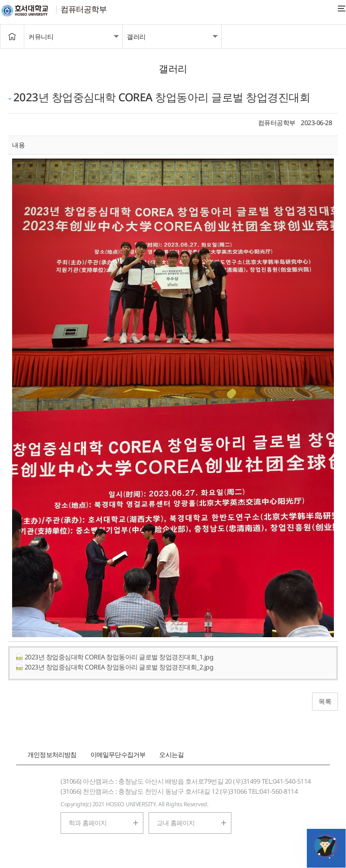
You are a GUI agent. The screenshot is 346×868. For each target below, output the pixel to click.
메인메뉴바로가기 (0, 0)
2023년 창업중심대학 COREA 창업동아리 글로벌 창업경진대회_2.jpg (114, 667)
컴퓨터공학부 (84, 9)
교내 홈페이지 (176, 823)
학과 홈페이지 (88, 823)
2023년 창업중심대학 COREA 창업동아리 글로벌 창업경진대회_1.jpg (114, 657)
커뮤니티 (41, 37)
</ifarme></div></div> (326, 846)
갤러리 (136, 37)
